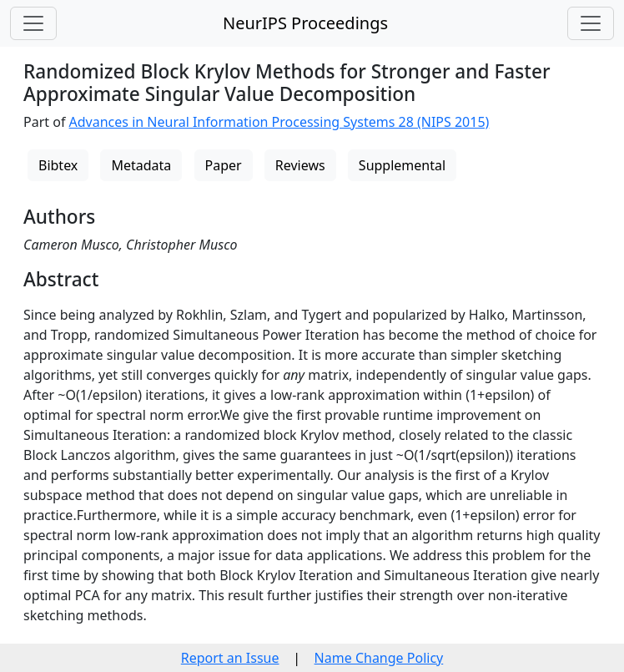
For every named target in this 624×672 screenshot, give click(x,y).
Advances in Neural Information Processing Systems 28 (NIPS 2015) (279, 122)
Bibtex (58, 165)
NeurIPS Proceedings (305, 23)
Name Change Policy (379, 658)
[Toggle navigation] (33, 23)
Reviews (300, 165)
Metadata (141, 165)
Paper (224, 165)
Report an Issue (230, 658)
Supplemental (402, 165)
